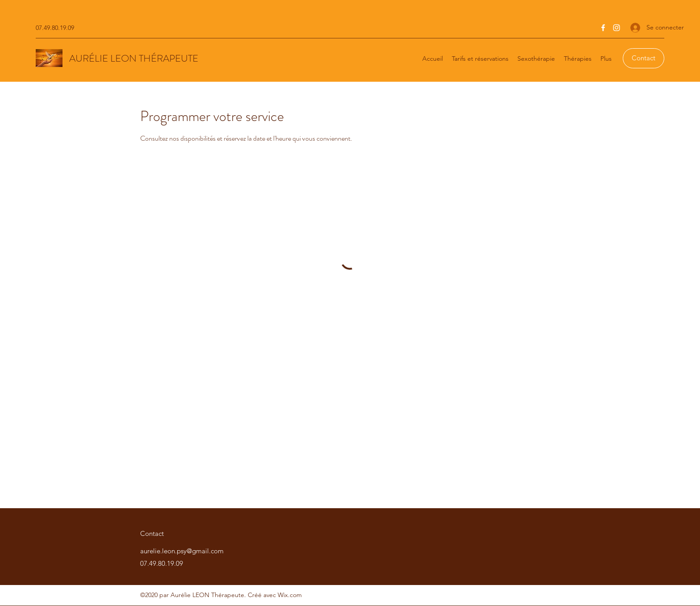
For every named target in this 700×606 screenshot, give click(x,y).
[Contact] (644, 58)
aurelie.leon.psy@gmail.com (182, 551)
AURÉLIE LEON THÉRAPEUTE (134, 58)
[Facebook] (603, 28)
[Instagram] (617, 28)
